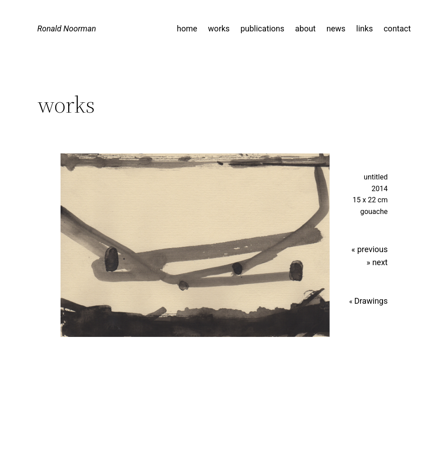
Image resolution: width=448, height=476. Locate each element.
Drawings (371, 301)
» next (377, 262)
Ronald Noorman (67, 28)
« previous (370, 249)
